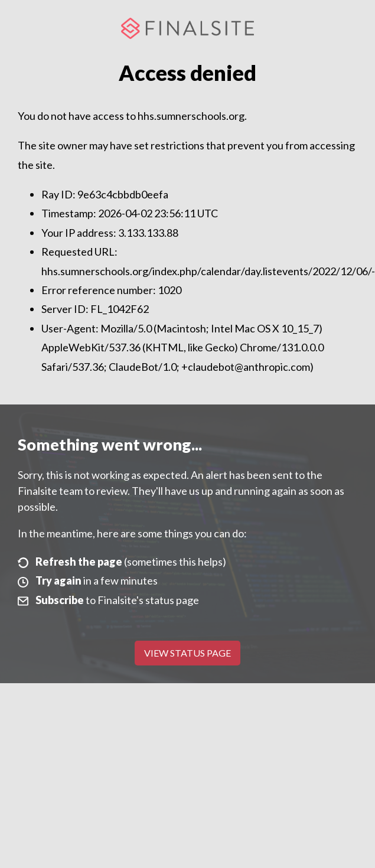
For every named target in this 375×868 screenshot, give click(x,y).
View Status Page (187, 653)
